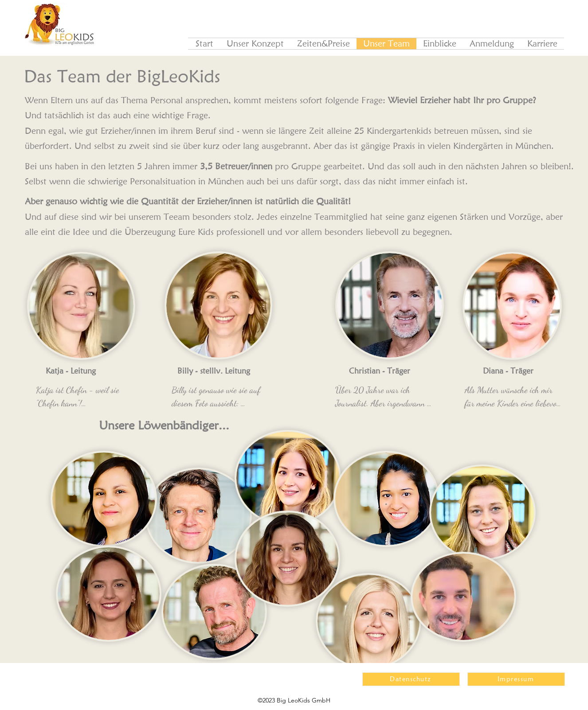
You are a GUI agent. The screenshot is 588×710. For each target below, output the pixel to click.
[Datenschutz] (411, 679)
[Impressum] (516, 679)
